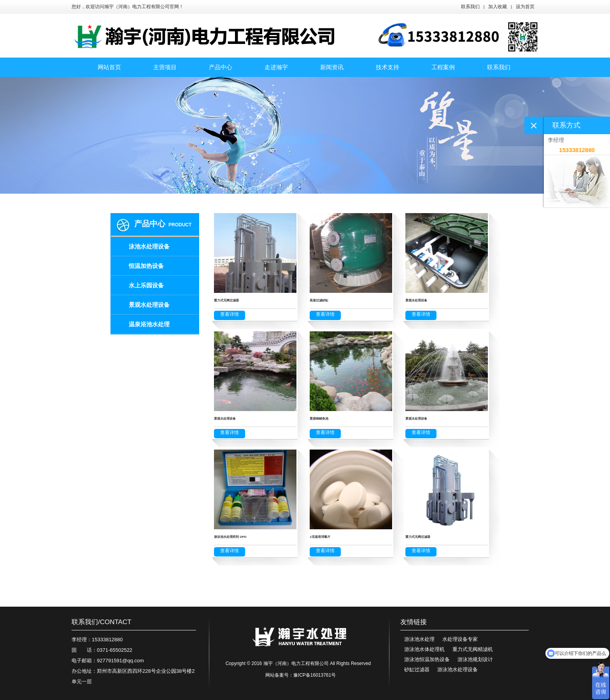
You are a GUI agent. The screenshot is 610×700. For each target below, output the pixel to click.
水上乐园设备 (146, 285)
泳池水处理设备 (149, 246)
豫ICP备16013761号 (315, 675)
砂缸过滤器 (417, 669)
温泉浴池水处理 (149, 324)
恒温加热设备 (146, 266)
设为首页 (525, 7)
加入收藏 (498, 7)
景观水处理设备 (149, 305)
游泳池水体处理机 (424, 649)
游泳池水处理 (419, 639)
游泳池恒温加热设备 (427, 659)
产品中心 (150, 224)
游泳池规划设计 (475, 659)
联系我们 (470, 7)
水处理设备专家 (460, 639)
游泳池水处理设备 (457, 669)
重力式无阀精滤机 (473, 649)
